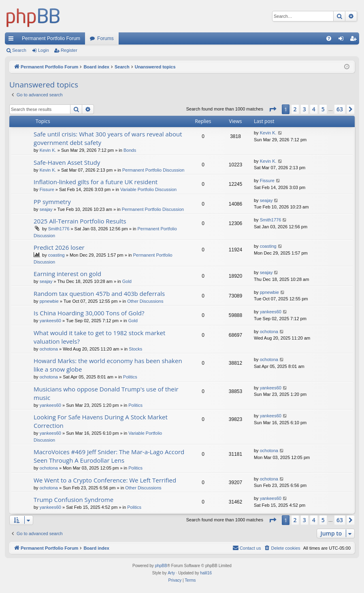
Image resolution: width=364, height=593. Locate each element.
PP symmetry (52, 202)
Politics (130, 377)
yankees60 (50, 321)
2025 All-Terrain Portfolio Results (80, 221)
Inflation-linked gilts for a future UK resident (96, 182)
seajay (46, 209)
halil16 (206, 573)
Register (69, 50)
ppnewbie (49, 301)
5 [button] (323, 109)
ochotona (49, 349)
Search (19, 50)
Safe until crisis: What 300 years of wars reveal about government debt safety (108, 138)
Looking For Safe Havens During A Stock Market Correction (101, 421)
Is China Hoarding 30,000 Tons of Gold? (89, 313)
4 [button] (314, 109)
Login (44, 50)
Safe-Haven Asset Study (67, 162)
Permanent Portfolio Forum (51, 38)
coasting (56, 255)
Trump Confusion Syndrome (73, 499)
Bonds (130, 150)
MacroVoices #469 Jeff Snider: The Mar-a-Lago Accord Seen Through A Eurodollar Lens (109, 456)
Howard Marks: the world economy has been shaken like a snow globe (108, 365)
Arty (171, 573)
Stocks (135, 349)
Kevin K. (48, 150)
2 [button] (295, 109)
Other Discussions (145, 301)
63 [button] (340, 109)
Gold (127, 281)
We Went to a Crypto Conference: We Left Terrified (105, 480)
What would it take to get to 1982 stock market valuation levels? (99, 337)
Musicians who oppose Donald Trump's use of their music (106, 393)
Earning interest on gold (67, 274)
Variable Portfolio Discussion (148, 189)
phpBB (161, 566)
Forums (105, 38)
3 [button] (304, 109)
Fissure (47, 189)
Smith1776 (59, 229)
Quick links (13, 40)
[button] (272, 109)
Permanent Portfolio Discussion (153, 170)
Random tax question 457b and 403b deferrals (99, 293)
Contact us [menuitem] (247, 548)
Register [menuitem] (355, 40)
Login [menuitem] (343, 40)
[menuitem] (329, 38)
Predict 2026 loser (59, 247)
